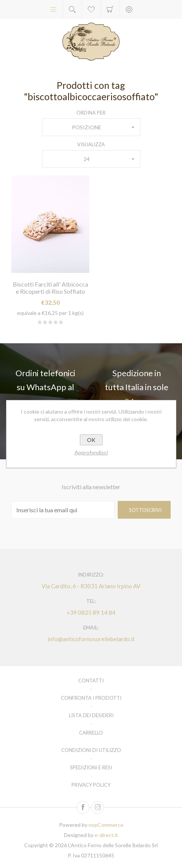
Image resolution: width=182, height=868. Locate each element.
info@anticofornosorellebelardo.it (91, 639)
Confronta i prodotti (91, 698)
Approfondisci (91, 452)
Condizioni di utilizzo (91, 750)
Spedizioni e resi (91, 767)
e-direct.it (106, 835)
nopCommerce (106, 825)
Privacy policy (91, 785)
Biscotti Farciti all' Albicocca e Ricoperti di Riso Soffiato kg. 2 (51, 291)
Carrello (110, 9)
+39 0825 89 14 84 (91, 612)
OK (91, 440)
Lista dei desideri (91, 715)
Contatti (91, 680)
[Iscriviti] (63, 510)
